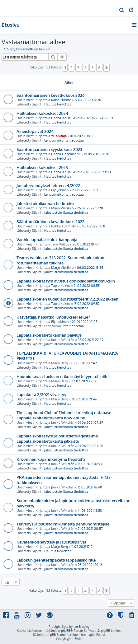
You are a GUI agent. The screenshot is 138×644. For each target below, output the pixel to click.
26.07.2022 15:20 (90, 208)
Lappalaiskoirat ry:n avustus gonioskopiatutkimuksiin (66, 281)
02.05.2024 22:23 (99, 118)
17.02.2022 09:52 (87, 304)
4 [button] (85, 68)
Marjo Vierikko (62, 208)
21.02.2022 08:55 (87, 286)
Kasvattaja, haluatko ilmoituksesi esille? (53, 317)
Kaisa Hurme (61, 100)
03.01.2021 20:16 (90, 565)
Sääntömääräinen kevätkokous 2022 (50, 221)
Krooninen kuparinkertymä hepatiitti (51, 459)
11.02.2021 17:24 (83, 547)
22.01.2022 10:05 (85, 322)
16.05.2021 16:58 (90, 464)
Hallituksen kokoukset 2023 (42, 167)
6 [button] (99, 68)
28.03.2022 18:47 (86, 244)
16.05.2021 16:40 (90, 487)
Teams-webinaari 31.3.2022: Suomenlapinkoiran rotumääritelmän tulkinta (60, 260)
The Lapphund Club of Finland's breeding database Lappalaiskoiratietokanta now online (64, 415)
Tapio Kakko (61, 286)
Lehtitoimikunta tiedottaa (64, 140)
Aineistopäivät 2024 (35, 131)
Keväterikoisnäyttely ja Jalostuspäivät (51, 542)
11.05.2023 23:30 (98, 172)
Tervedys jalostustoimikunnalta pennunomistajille (63, 524)
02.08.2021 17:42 (84, 363)
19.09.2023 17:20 (97, 154)
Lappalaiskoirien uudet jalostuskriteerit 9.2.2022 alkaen (67, 299)
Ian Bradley (81, 627)
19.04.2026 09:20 (88, 100)
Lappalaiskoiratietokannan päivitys (49, 335)
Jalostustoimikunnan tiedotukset (47, 203)
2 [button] (71, 68)
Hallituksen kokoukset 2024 (42, 113)
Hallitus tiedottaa (58, 104)
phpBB (66, 631)
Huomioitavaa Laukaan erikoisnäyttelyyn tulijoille (62, 376)
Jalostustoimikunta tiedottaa (66, 212)
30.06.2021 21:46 (84, 399)
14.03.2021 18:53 (90, 511)
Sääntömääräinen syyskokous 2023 (49, 149)
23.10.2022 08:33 (85, 190)
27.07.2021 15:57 (84, 381)
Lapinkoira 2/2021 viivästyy (41, 394)
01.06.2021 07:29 (90, 422)
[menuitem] (122, 11)
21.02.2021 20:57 (90, 529)
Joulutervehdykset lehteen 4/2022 (48, 185)
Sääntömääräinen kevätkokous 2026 (51, 95)
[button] (107, 68)
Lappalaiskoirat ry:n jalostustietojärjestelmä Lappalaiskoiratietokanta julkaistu (57, 438)
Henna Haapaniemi (66, 154)
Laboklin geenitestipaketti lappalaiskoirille (56, 560)
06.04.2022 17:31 (92, 226)
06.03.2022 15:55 (90, 268)
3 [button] (78, 68)
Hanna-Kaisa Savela (67, 118)
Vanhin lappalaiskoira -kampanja (47, 239)
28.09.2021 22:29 (90, 340)
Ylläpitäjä (59, 136)
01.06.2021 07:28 (90, 446)
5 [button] (92, 68)
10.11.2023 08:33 (82, 136)
